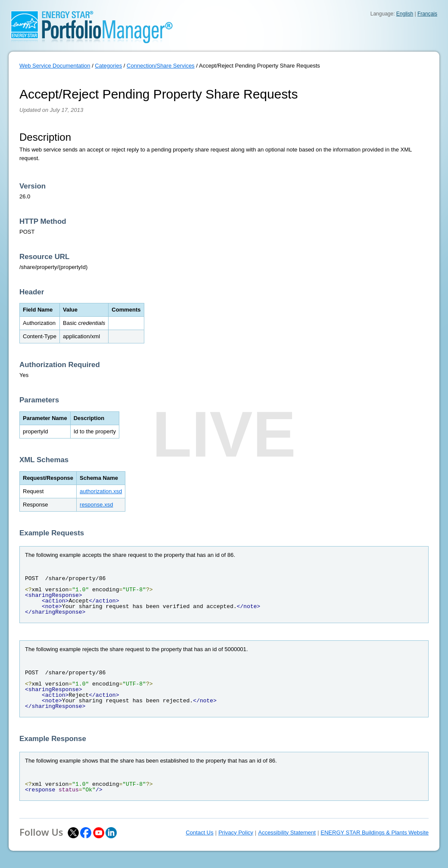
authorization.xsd (101, 491)
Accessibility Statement (287, 832)
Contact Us (199, 832)
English (405, 14)
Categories (108, 66)
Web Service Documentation (55, 66)
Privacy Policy (236, 832)
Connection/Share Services (161, 66)
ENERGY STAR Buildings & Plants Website (375, 832)
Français (427, 14)
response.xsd (96, 505)
